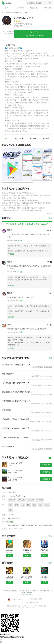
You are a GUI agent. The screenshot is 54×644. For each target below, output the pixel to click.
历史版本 (46, 138)
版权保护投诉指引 (27, 595)
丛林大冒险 (44, 550)
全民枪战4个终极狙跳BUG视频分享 (16, 428)
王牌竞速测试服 (8, 446)
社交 (35, 505)
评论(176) (19, 138)
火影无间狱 (44, 577)
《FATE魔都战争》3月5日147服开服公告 (17, 437)
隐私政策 (10, 522)
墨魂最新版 (27, 550)
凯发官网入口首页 (6, 3)
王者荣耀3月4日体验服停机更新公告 (16, 401)
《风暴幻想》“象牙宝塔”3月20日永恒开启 (17, 383)
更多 (50, 218)
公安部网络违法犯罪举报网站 (30, 602)
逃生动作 (40, 500)
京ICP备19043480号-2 (16, 599)
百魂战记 (9, 577)
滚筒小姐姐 (6, 410)
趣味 (16, 505)
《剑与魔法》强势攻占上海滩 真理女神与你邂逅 (17, 419)
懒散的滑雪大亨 (8, 374)
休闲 (10, 505)
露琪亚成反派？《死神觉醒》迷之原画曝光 (17, 392)
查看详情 (46, 465)
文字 (29, 505)
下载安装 (29, 24)
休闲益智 (21, 500)
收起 (49, 213)
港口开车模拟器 (27, 577)
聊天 (47, 505)
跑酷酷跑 (9, 550)
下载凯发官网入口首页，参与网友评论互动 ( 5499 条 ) (27, 224)
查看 (9, 556)
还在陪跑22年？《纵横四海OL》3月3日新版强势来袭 (17, 365)
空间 (10, 510)
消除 (23, 505)
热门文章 (32, 138)
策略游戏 (12, 500)
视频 (41, 505)
